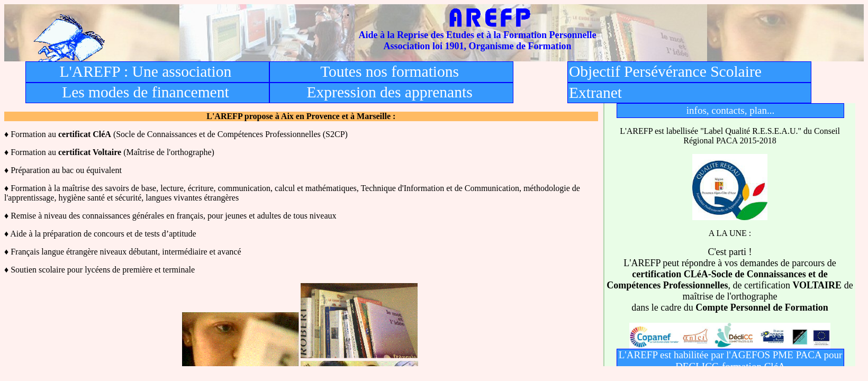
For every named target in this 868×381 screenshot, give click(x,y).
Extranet (595, 93)
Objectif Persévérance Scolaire (665, 71)
